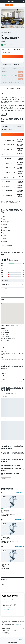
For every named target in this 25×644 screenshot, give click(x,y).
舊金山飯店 (6, 612)
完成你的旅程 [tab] (6, 600)
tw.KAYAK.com (3, 640)
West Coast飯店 (13, 641)
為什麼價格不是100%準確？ (13, 633)
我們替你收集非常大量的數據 (13, 631)
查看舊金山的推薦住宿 (20, 547)
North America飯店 (14, 640)
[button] (24, 1)
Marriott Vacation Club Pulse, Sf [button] (8, 563)
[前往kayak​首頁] (9, 5)
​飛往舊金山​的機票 (7, 608)
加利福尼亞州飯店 (5, 641)
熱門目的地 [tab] (13, 600)
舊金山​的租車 (6, 610)
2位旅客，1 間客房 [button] (7, 53)
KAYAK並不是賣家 (13, 628)
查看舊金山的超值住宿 (20, 520)
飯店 (8, 640)
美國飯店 (21, 640)
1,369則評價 (9, 45)
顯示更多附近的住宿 (20, 493)
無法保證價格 (18, 624)
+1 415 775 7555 (5, 43)
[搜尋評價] (14, 280)
